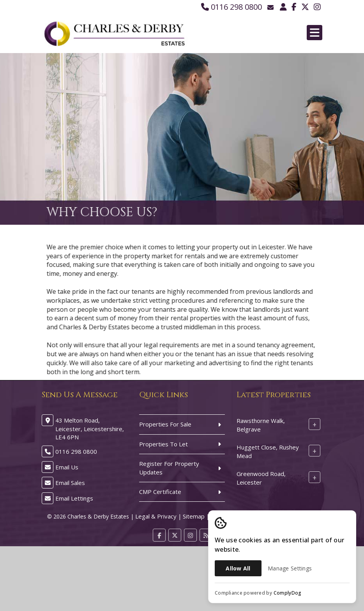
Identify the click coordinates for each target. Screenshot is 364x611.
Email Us (67, 467)
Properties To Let (163, 444)
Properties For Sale (165, 424)
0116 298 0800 (231, 7)
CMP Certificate (160, 492)
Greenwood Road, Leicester (261, 478)
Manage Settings (290, 568)
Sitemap (194, 516)
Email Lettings (74, 498)
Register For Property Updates (169, 468)
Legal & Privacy (156, 516)
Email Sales (70, 483)
